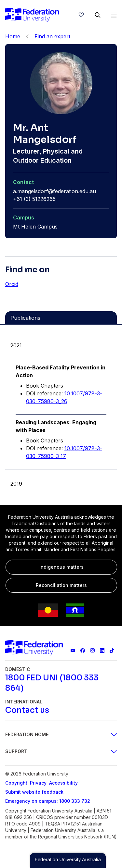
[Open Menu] (114, 15)
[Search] (98, 15)
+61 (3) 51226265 (34, 199)
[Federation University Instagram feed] (92, 651)
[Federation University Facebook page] (83, 651)
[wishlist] (81, 15)
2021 (16, 345)
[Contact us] (27, 710)
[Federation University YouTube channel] (73, 651)
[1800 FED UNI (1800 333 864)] (61, 683)
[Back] (27, 36)
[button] (68, 861)
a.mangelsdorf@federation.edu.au (54, 191)
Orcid (12, 284)
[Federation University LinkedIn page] (102, 651)
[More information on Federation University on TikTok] (112, 651)
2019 (16, 484)
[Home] (32, 15)
